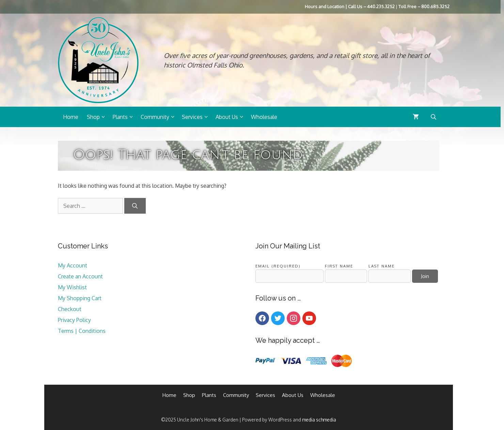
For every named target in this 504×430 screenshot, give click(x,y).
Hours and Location (325, 6)
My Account (73, 265)
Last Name (382, 266)
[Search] (135, 206)
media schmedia (319, 420)
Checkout (70, 309)
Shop (98, 117)
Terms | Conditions (82, 331)
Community (160, 117)
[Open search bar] (434, 117)
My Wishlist (72, 287)
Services (197, 117)
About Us (232, 117)
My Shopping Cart (80, 298)
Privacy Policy (74, 320)
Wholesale (264, 117)
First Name (339, 266)
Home (71, 117)
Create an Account (80, 276)
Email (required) (278, 266)
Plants (125, 117)
